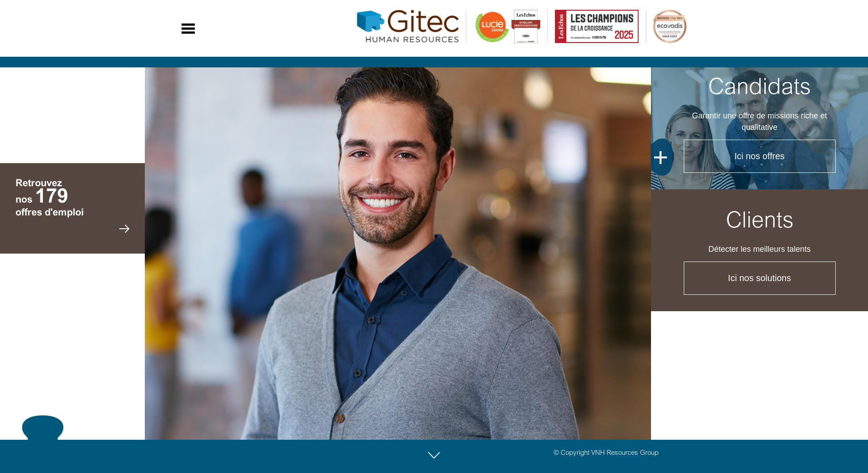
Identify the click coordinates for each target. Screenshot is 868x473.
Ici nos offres (759, 156)
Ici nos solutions (759, 278)
